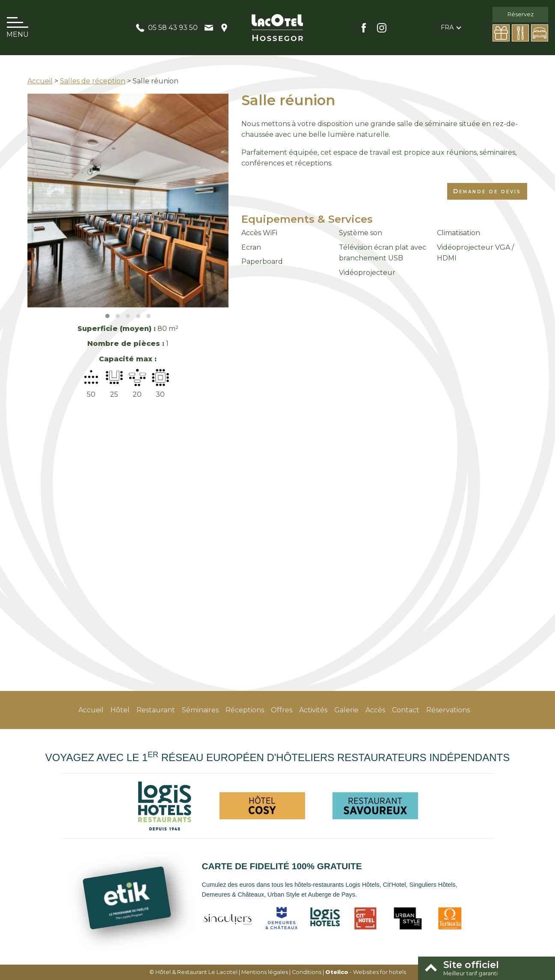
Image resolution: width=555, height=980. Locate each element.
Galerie (346, 710)
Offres (282, 710)
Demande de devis (487, 191)
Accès (375, 710)
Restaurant (156, 710)
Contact (406, 710)
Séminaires (200, 710)
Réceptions (245, 710)
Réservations (448, 710)
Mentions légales (265, 972)
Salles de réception (93, 81)
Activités (313, 710)
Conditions (307, 972)
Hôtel (120, 710)
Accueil (40, 81)
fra (447, 27)
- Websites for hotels (366, 972)
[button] (107, 316)
